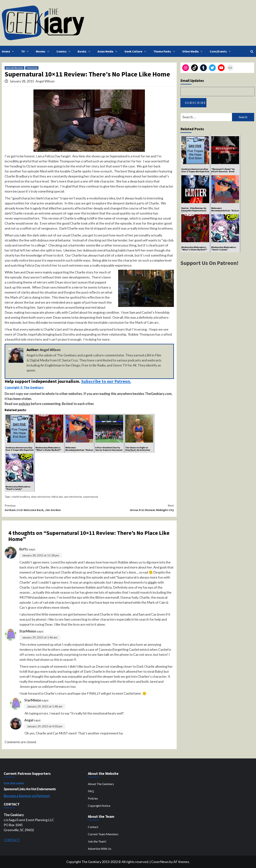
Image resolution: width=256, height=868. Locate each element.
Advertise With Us (100, 849)
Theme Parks (165, 51)
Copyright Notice (99, 806)
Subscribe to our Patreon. (106, 381)
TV (26, 51)
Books (85, 51)
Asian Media (108, 51)
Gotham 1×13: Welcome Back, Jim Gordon (47, 507)
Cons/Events (221, 51)
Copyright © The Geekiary (24, 387)
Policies (93, 798)
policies (25, 404)
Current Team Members (103, 834)
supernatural (90, 497)
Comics (64, 51)
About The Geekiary (101, 784)
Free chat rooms (14, 783)
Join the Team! (97, 841)
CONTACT (12, 840)
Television (32, 68)
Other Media (193, 51)
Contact (93, 827)
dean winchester (41, 497)
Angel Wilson (45, 81)
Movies (43, 51)
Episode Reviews (14, 68)
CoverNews (160, 862)
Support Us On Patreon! (209, 263)
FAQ (91, 791)
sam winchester (73, 497)
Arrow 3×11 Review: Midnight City (131, 507)
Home (9, 51)
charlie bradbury (21, 497)
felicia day (57, 497)
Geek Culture (136, 51)
